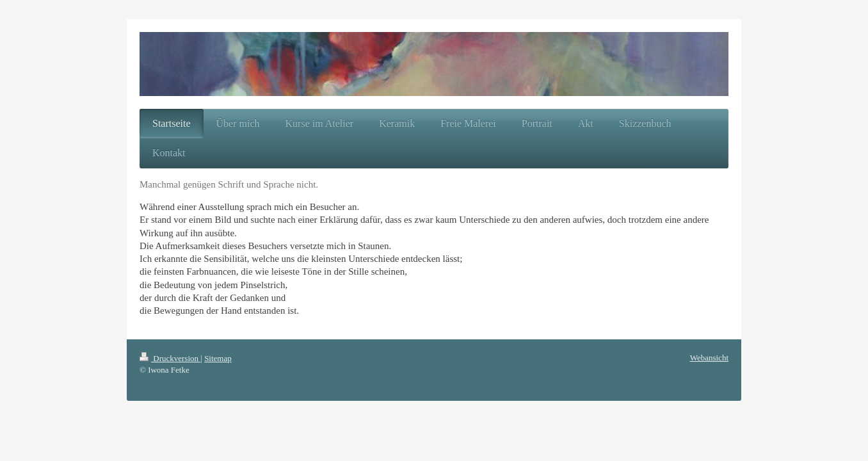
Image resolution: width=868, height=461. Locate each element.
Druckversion (170, 358)
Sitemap (218, 358)
